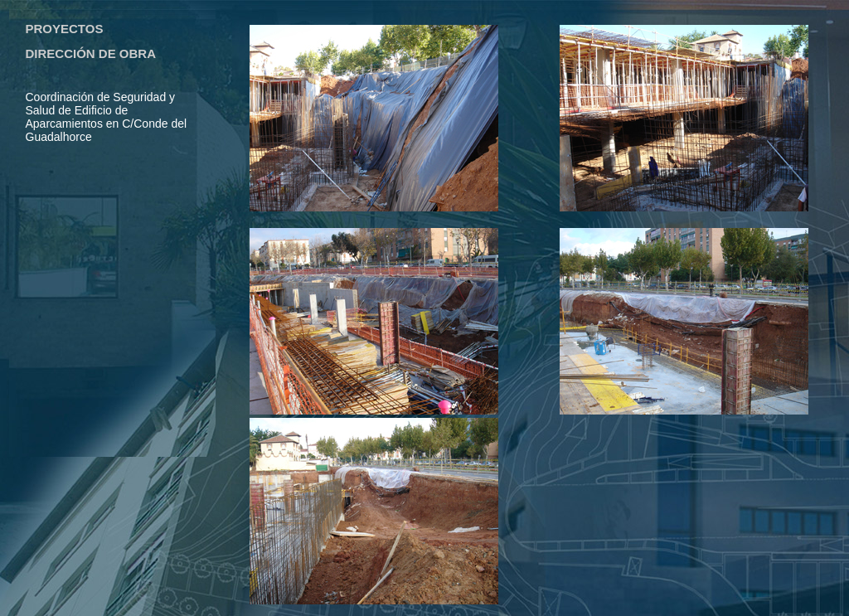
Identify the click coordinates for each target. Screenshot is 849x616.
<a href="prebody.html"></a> (112, 233)
